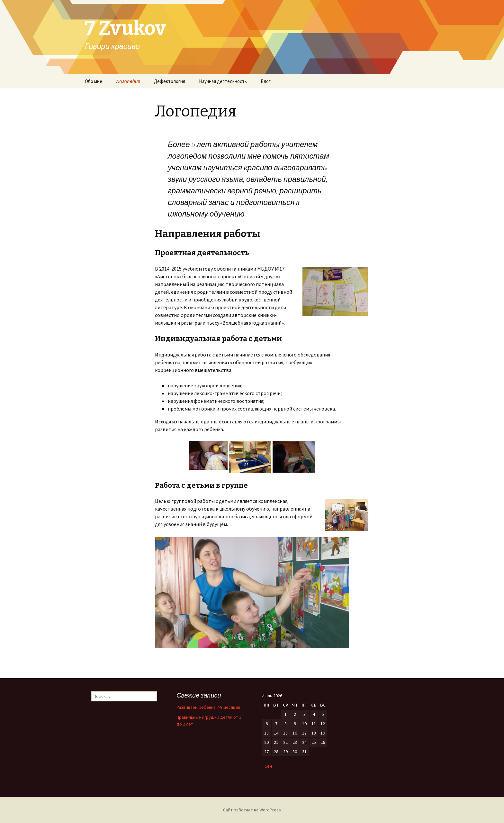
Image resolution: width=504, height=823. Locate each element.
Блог (266, 81)
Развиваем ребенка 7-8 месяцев (208, 707)
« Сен (267, 766)
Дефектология (170, 81)
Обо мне (94, 81)
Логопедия (128, 81)
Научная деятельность (223, 81)
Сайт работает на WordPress (252, 810)
